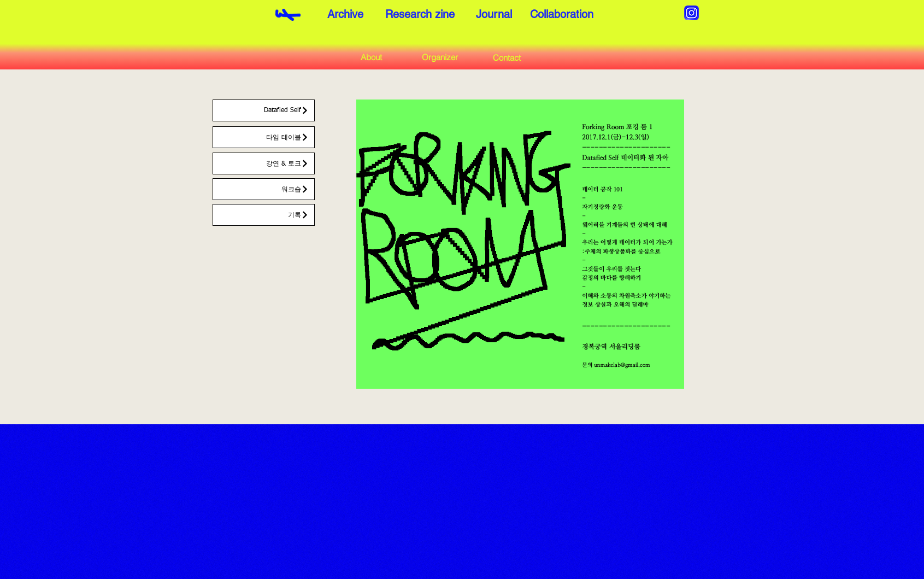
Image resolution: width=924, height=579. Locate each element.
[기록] (264, 215)
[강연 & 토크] (264, 163)
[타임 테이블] (264, 137)
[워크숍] (264, 189)
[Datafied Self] (264, 110)
